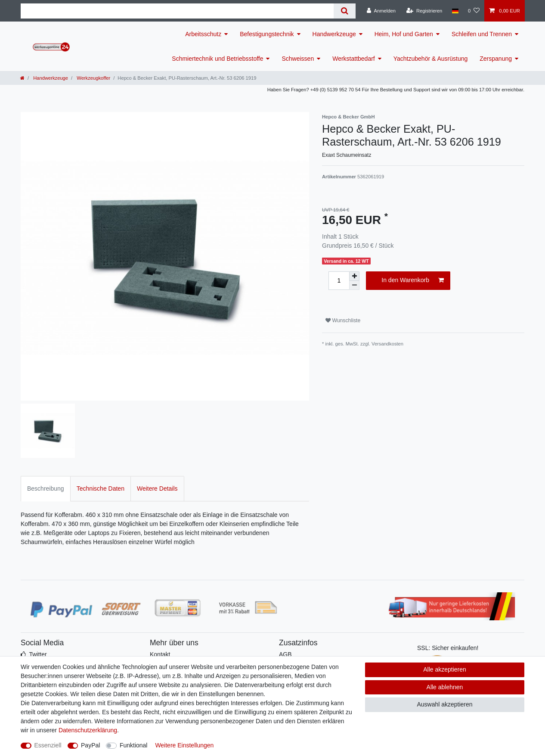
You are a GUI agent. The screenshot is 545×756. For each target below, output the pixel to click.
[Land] (455, 11)
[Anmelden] (381, 11)
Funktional (134, 745)
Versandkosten (387, 344)
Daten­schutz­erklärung (88, 730)
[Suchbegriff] (177, 11)
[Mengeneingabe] (339, 281)
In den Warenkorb (413, 280)
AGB (285, 654)
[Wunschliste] (474, 11)
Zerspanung (496, 59)
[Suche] (345, 11)
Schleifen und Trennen (482, 34)
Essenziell (48, 745)
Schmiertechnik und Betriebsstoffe (217, 59)
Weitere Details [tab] (157, 488)
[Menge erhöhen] (354, 276)
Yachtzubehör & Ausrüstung (431, 59)
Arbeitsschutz (203, 34)
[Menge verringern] (354, 285)
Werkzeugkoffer (93, 78)
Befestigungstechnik (267, 34)
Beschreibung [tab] (46, 488)
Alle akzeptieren (445, 669)
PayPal (90, 745)
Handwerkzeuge (334, 34)
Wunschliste (343, 320)
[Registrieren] (424, 11)
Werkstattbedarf (354, 59)
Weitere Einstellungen (184, 745)
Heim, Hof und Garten (404, 34)
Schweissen (298, 59)
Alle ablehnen (445, 687)
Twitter (38, 654)
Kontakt (160, 654)
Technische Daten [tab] (101, 488)
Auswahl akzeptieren (444, 704)
